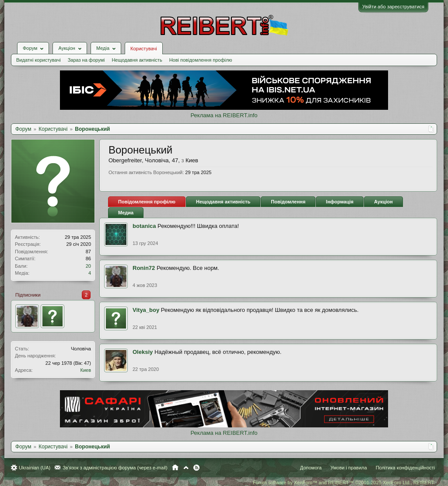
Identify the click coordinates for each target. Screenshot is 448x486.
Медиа (126, 213)
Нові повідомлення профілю (201, 60)
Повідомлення (288, 202)
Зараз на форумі (86, 60)
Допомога (311, 468)
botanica (144, 226)
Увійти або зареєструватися (393, 7)
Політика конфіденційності (405, 468)
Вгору (186, 468)
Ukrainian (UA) (35, 468)
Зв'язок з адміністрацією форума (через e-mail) (115, 468)
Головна (175, 468)
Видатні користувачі (38, 60)
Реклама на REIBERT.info (224, 115)
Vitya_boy (146, 310)
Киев (86, 370)
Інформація (340, 202)
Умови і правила (348, 468)
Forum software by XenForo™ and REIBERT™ (344, 483)
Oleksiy (143, 352)
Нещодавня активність (137, 60)
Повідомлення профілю (147, 202)
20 (88, 266)
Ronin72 (144, 268)
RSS (196, 468)
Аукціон (383, 202)
